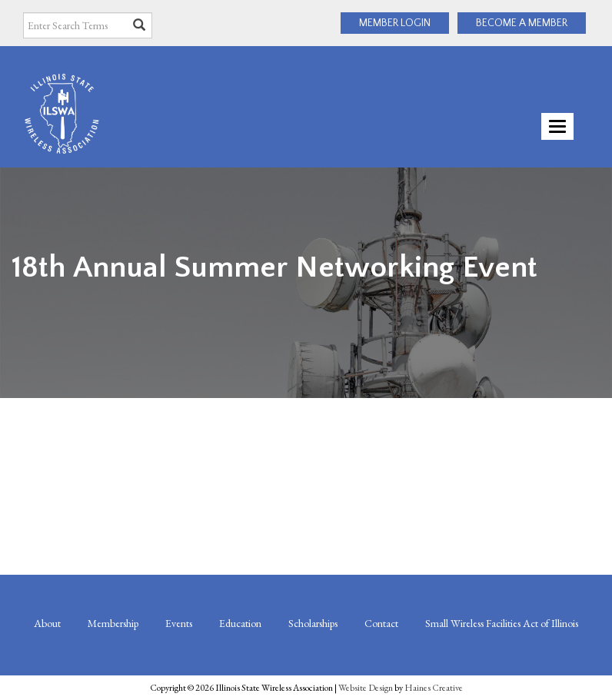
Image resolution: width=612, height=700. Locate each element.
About (47, 623)
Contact (381, 623)
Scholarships (313, 623)
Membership (113, 623)
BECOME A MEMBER (522, 23)
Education (240, 623)
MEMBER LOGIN (395, 23)
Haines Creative (434, 688)
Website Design (366, 688)
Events (179, 623)
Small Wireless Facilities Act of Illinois (502, 623)
